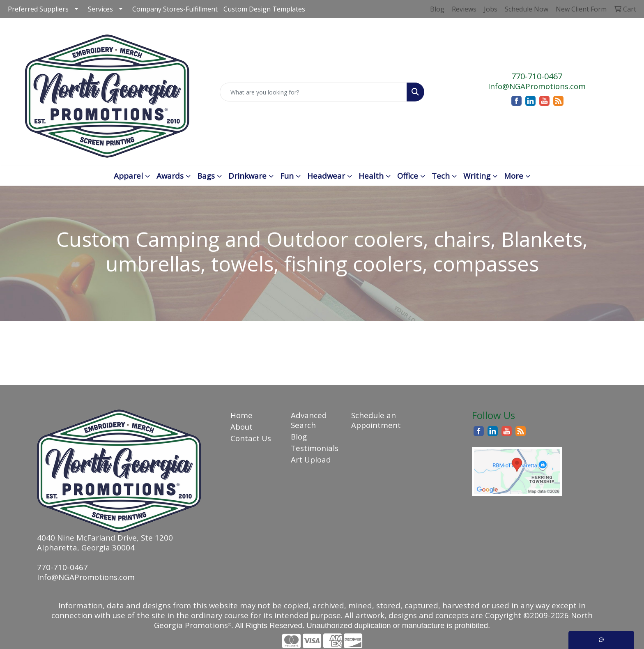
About (241, 427)
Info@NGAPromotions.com (537, 86)
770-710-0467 (537, 76)
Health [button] (371, 176)
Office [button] (408, 176)
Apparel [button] (128, 176)
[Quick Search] (314, 92)
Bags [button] (206, 176)
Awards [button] (170, 176)
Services (100, 9)
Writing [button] (477, 176)
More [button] (514, 176)
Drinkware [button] (247, 176)
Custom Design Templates (264, 9)
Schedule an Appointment (376, 420)
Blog (299, 436)
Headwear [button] (326, 176)
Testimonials (315, 448)
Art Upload (311, 459)
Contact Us (251, 438)
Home (241, 415)
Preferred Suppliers (38, 9)
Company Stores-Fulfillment (175, 9)
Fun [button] (287, 176)
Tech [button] (441, 176)
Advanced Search (309, 420)
